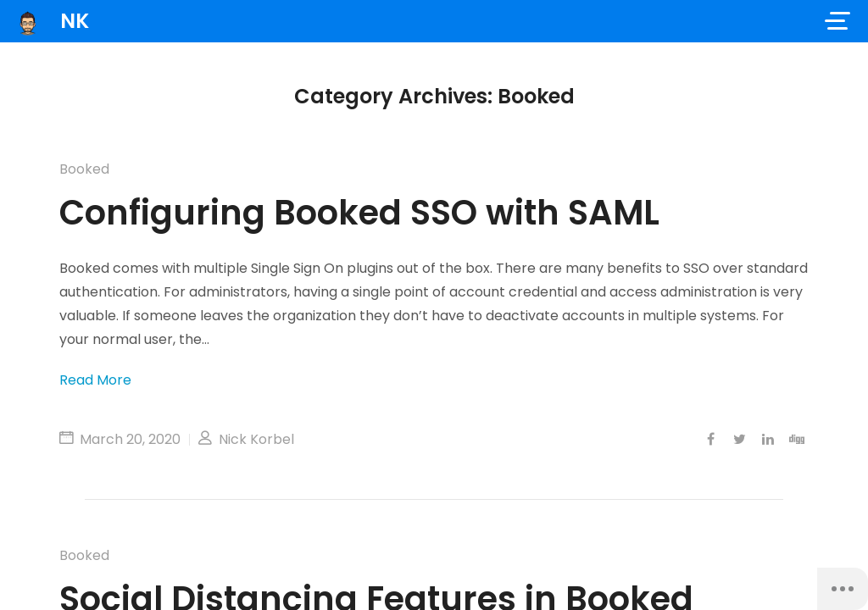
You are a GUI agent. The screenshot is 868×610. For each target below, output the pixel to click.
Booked (84, 169)
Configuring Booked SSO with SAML (359, 213)
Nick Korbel (246, 439)
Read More (95, 380)
